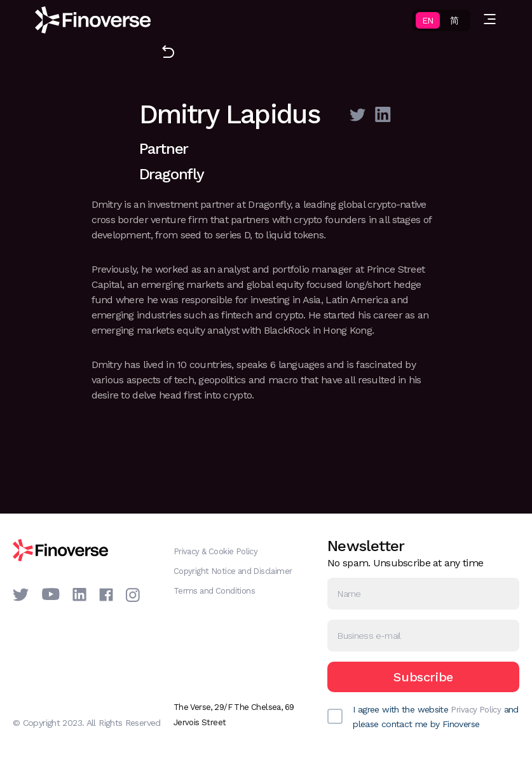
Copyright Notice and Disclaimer (233, 571)
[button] (490, 20)
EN (427, 20)
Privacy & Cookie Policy (216, 551)
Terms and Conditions (214, 591)
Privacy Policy (476, 710)
